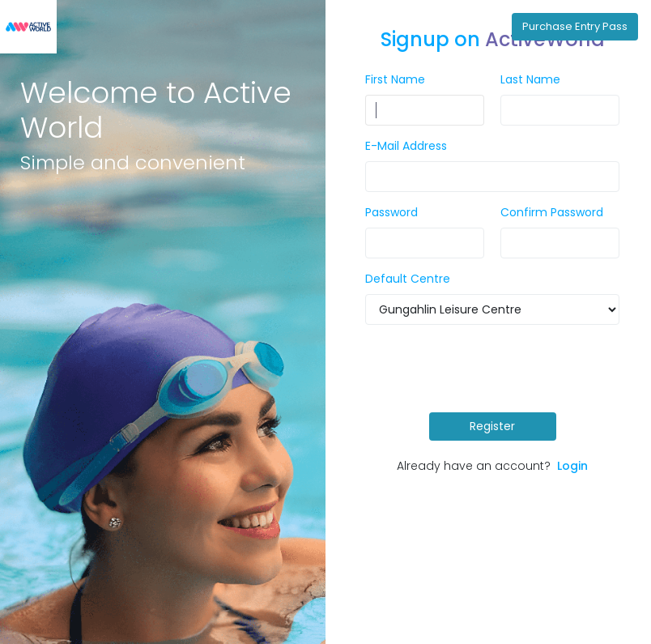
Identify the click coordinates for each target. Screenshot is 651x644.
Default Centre (408, 279)
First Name (395, 79)
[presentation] (496, 369)
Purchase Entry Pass (575, 26)
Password (391, 212)
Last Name (530, 79)
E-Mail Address (406, 146)
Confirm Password (552, 212)
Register (492, 426)
